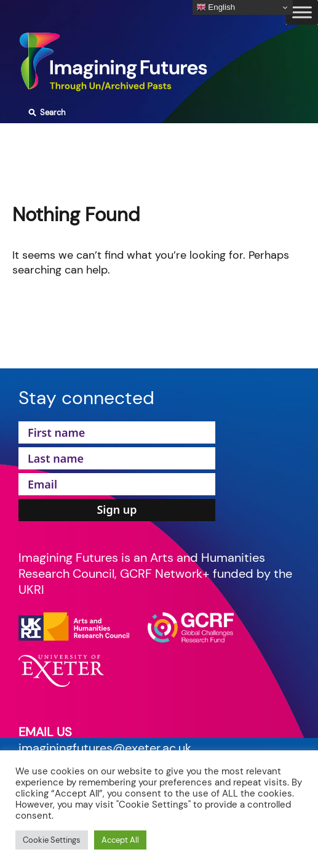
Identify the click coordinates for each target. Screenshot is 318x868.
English (216, 7)
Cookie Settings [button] (52, 840)
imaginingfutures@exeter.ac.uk (105, 748)
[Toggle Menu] (302, 12)
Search (45, 113)
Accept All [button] (120, 840)
